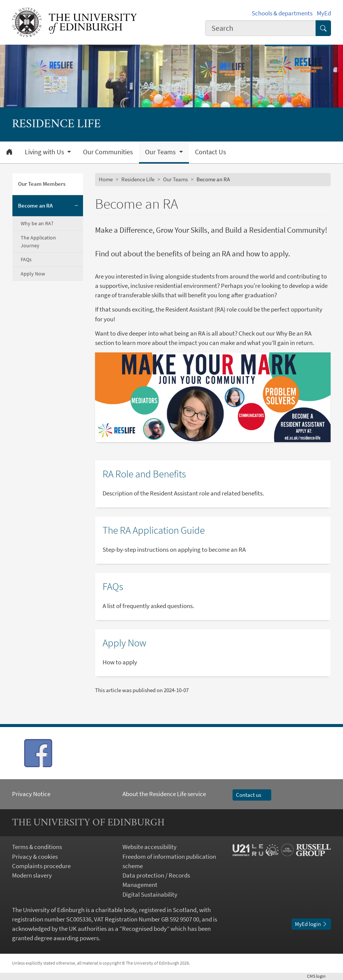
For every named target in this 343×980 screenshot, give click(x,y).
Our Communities (108, 152)
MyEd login (311, 924)
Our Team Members (42, 184)
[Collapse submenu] (76, 206)
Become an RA (35, 205)
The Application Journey (38, 242)
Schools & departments (282, 13)
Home (106, 179)
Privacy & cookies (35, 857)
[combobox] (261, 28)
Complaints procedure (41, 866)
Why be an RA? (37, 223)
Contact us (252, 795)
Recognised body (144, 929)
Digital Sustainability (150, 894)
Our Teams (175, 179)
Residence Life (138, 179)
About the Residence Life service (164, 794)
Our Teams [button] (161, 152)
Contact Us (211, 152)
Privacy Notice (31, 794)
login (319, 976)
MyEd (324, 13)
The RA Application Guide (154, 530)
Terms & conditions (37, 847)
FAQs (26, 259)
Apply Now (33, 274)
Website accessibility (150, 847)
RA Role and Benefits (144, 474)
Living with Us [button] (45, 152)
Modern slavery (32, 875)
